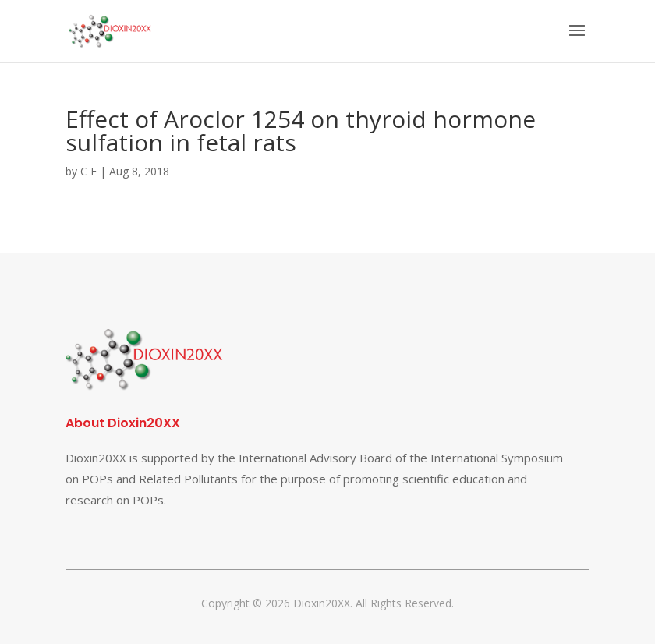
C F (89, 171)
